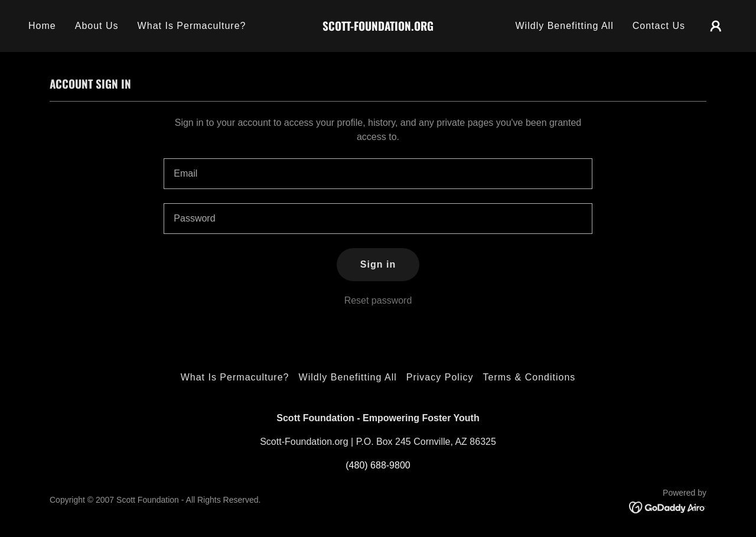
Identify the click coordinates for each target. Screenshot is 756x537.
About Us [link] (97, 26)
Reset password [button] (378, 300)
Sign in (378, 264)
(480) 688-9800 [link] (378, 465)
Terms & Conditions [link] (529, 377)
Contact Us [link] (659, 26)
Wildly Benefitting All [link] (564, 26)
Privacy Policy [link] (440, 377)
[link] (378, 27)
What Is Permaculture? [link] (192, 26)
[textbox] (378, 174)
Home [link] (42, 26)
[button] (716, 26)
